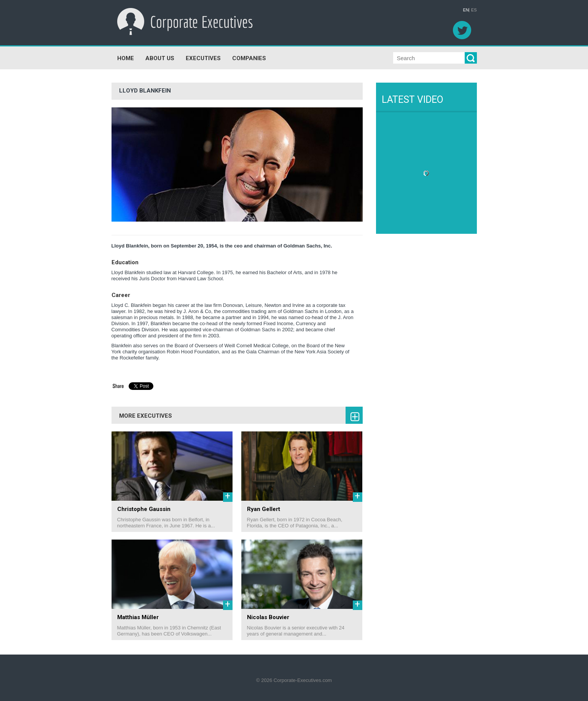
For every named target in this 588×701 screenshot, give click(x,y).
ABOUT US (160, 58)
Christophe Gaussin (144, 509)
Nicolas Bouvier (268, 617)
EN (466, 10)
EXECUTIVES (203, 58)
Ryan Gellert (264, 509)
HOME (126, 58)
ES (474, 10)
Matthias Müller (138, 617)
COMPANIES (249, 58)
